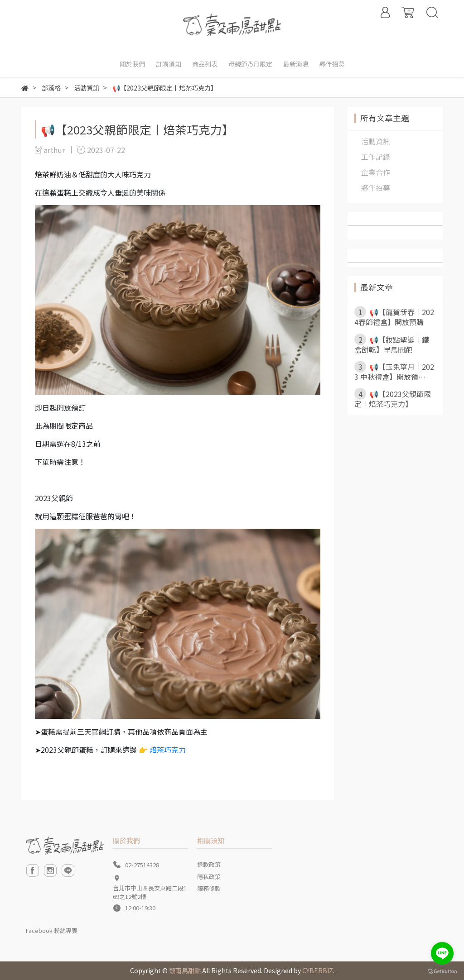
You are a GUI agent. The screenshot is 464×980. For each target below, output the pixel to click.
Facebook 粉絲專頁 (52, 930)
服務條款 (209, 888)
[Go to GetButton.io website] (442, 971)
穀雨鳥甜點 (185, 970)
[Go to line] (442, 953)
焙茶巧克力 (168, 750)
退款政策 (209, 864)
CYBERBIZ (318, 970)
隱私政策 (209, 877)
